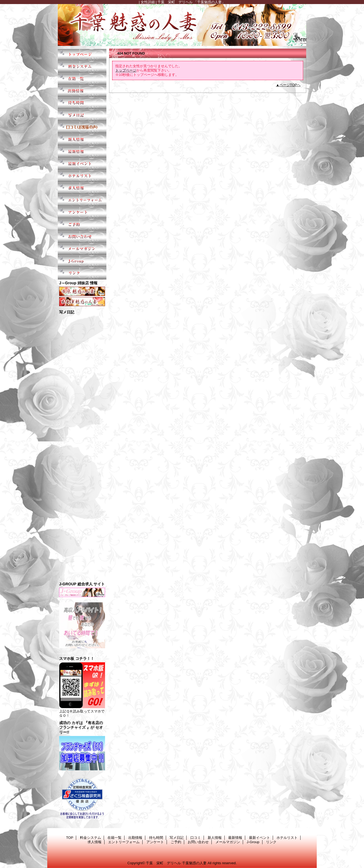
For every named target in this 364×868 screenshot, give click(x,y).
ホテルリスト (82, 176)
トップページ (126, 70)
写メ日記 (82, 115)
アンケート (82, 213)
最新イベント (82, 164)
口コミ (82, 128)
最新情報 (82, 152)
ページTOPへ (290, 85)
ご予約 (82, 225)
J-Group (82, 261)
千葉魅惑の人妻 (182, 25)
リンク (82, 273)
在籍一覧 (82, 79)
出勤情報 (82, 91)
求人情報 (82, 188)
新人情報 (82, 140)
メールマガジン (82, 249)
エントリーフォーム (82, 200)
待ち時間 (82, 103)
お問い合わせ (82, 237)
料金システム (82, 67)
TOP (82, 55)
